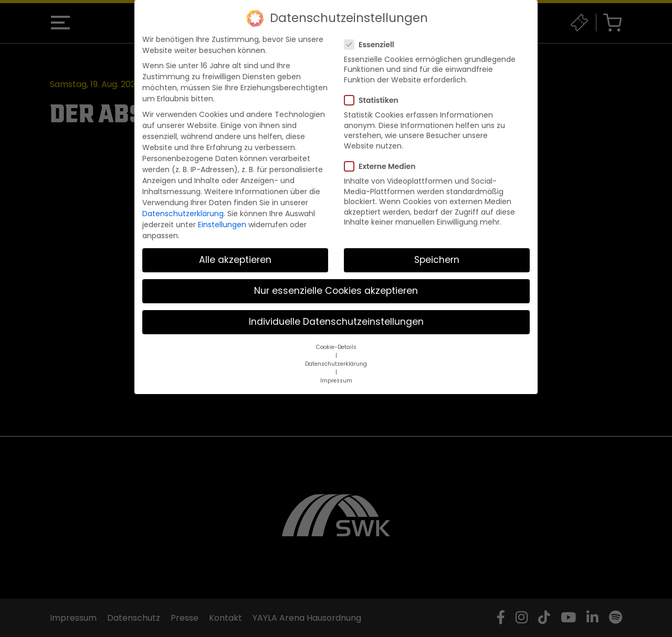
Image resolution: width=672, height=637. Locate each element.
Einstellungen (222, 225)
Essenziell (372, 45)
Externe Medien (383, 166)
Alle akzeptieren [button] (235, 260)
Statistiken (375, 100)
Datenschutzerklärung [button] (336, 364)
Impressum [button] (336, 381)
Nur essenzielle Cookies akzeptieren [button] (336, 291)
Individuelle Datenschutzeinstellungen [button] (336, 322)
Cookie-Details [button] (336, 347)
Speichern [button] (437, 260)
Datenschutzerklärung (183, 214)
